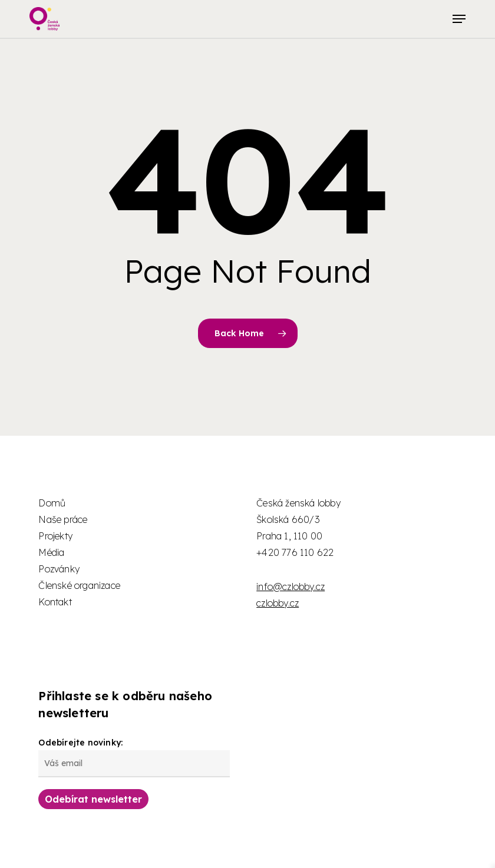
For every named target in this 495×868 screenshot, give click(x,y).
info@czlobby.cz (291, 587)
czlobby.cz (278, 603)
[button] (459, 19)
